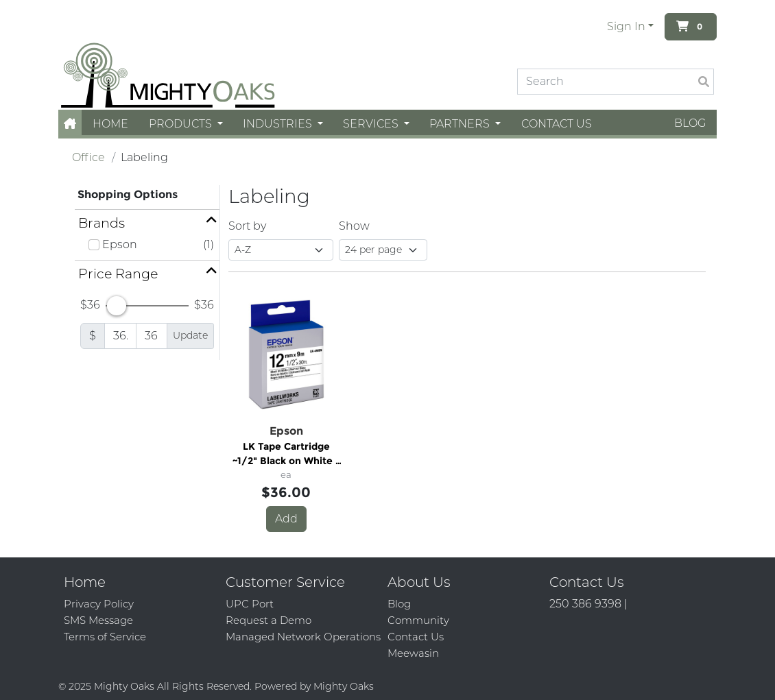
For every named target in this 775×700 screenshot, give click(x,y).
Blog (690, 123)
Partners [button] (461, 124)
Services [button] (372, 124)
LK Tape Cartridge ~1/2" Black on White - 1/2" (286, 454)
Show (354, 226)
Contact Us (557, 124)
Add (286, 519)
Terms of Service (105, 637)
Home (110, 124)
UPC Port (250, 604)
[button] (70, 124)
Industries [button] (279, 124)
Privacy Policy (99, 604)
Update (190, 335)
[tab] (147, 223)
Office (88, 157)
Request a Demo (269, 620)
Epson (120, 244)
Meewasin (413, 653)
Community (418, 620)
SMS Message (98, 620)
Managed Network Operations (303, 637)
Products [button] (182, 124)
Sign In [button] (626, 26)
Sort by (247, 226)
